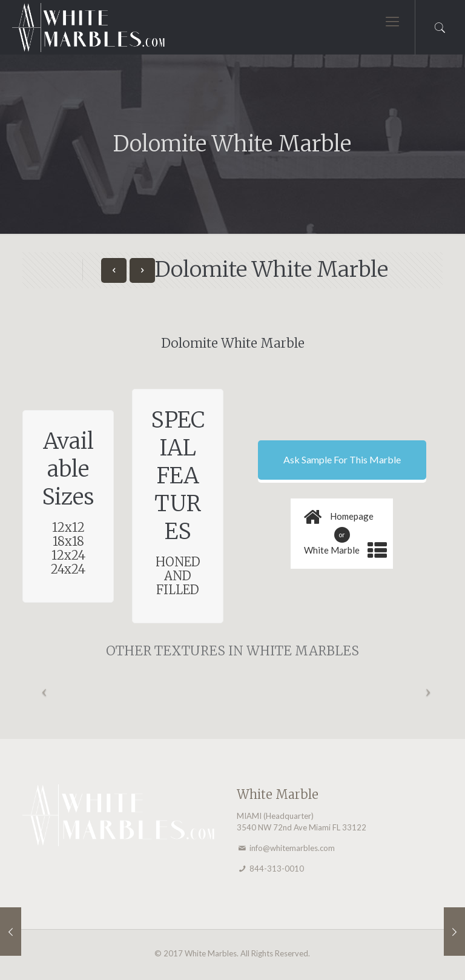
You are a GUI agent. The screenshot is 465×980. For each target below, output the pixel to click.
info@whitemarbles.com (292, 848)
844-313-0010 (277, 869)
